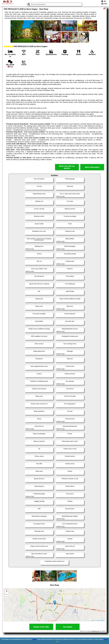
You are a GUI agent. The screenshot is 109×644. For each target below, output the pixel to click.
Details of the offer (41, 627)
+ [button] (7, 591)
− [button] (7, 595)
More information (92, 167)
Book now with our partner (67, 167)
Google (35, 639)
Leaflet (92, 620)
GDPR (106, 639)
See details (68, 627)
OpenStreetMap (100, 620)
